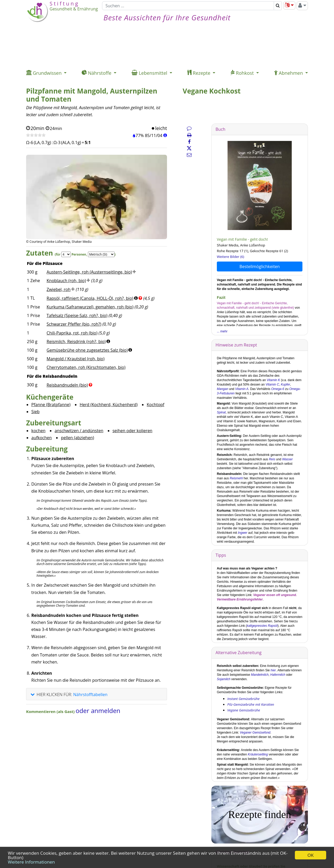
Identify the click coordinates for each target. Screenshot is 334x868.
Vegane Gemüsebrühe (244, 710)
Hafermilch (278, 675)
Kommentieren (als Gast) (51, 711)
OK (311, 855)
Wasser (287, 459)
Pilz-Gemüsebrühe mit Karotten (251, 704)
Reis (272, 459)
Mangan (222, 389)
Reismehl (236, 478)
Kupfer (285, 385)
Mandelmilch (260, 675)
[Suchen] (188, 6)
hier (273, 670)
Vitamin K (273, 380)
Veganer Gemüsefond (255, 733)
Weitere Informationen (31, 862)
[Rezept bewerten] (36, 135)
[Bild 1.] (91, 217)
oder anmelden (98, 711)
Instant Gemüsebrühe (243, 699)
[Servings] (66, 254)
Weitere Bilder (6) (231, 257)
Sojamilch (224, 679)
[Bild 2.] (102, 217)
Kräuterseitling (258, 754)
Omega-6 (278, 389)
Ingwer (243, 533)
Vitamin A (242, 389)
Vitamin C (272, 385)
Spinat (221, 412)
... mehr (222, 331)
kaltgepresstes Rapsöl (262, 626)
